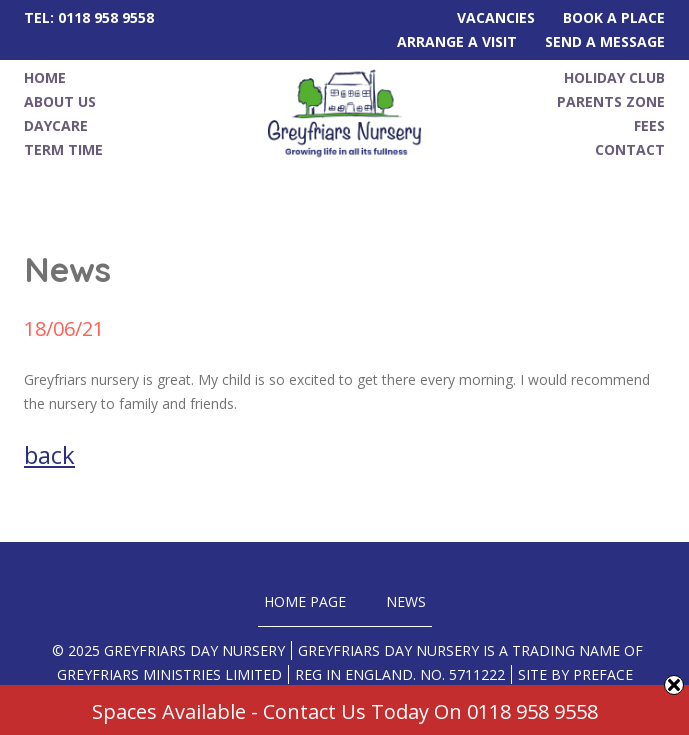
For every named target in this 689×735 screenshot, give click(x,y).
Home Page (305, 601)
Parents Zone (611, 101)
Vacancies (496, 17)
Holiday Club (614, 77)
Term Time (63, 149)
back (49, 454)
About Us (60, 101)
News (406, 601)
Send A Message (605, 41)
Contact (630, 149)
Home (45, 77)
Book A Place (614, 17)
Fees (649, 125)
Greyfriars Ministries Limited (169, 674)
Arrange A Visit (457, 41)
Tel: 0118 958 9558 (89, 17)
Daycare (56, 125)
